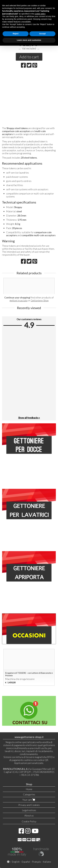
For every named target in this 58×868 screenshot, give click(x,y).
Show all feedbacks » (29, 418)
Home (29, 789)
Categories (29, 794)
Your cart (29, 800)
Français (36, 862)
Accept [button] (42, 34)
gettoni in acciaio (19, 300)
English (16, 862)
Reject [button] (16, 34)
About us (29, 815)
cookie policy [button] (40, 14)
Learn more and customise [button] (29, 40)
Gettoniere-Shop (40, 300)
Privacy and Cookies (29, 805)
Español (26, 862)
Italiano (47, 862)
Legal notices (29, 810)
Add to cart (29, 57)
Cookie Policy (29, 821)
